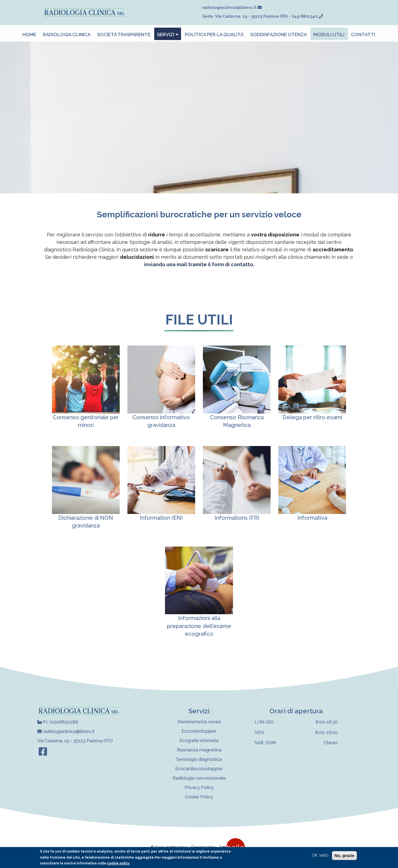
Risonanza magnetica (199, 750)
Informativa (312, 518)
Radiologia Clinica (67, 35)
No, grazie (344, 855)
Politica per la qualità (214, 35)
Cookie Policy (199, 797)
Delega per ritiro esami (312, 417)
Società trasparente (124, 35)
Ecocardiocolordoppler (199, 769)
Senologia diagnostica (199, 759)
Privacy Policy (199, 787)
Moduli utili (329, 35)
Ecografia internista (199, 741)
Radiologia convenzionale (199, 778)
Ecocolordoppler (199, 731)
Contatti (363, 35)
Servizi (168, 35)
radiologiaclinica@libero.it (66, 731)
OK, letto (320, 855)
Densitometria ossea (199, 722)
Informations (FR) (237, 518)
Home (29, 35)
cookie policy (118, 863)
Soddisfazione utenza (278, 35)
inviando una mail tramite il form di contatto (199, 264)
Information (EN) (161, 518)
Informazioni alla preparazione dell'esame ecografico (199, 626)
